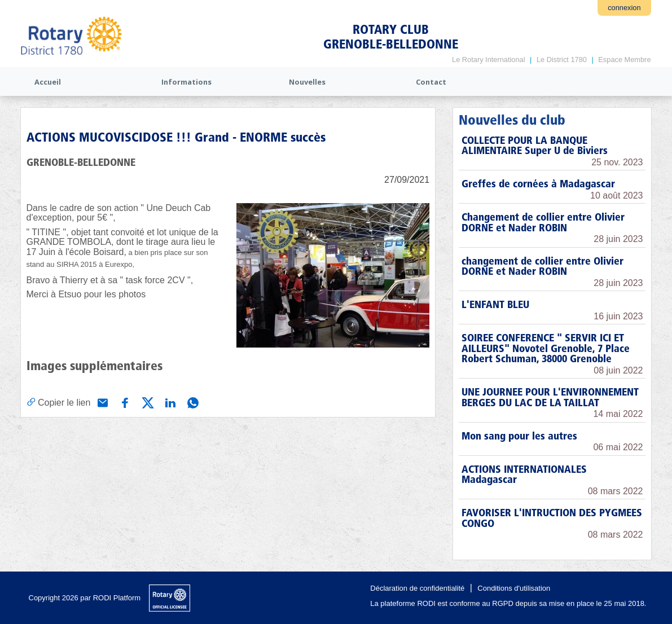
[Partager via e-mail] (102, 402)
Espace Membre (624, 60)
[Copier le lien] (59, 402)
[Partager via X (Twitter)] (147, 402)
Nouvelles (307, 82)
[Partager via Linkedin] (169, 402)
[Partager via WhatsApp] (192, 402)
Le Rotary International (488, 60)
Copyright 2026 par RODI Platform (85, 598)
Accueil (48, 82)
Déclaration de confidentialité (417, 588)
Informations (186, 82)
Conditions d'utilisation (514, 588)
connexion (624, 8)
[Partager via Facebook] (124, 402)
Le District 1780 (562, 60)
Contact (431, 82)
